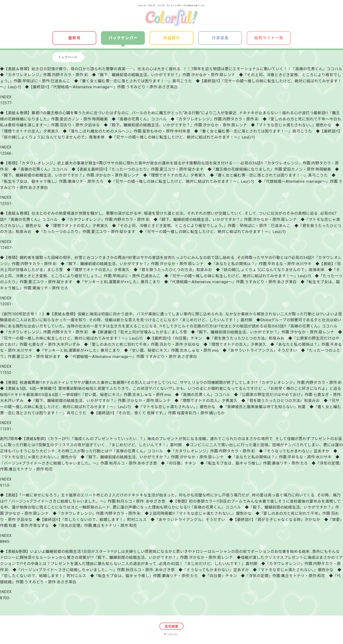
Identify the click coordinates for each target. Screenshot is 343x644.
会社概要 (171, 626)
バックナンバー (123, 38)
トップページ (68, 57)
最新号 (74, 38)
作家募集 (220, 38)
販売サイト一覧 (269, 38)
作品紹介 (172, 38)
